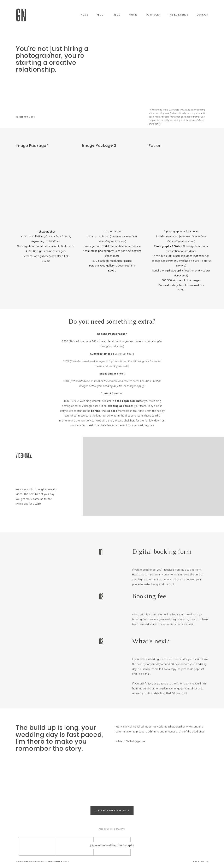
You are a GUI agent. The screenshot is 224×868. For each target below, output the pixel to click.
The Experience (178, 15)
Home (84, 15)
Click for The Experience (112, 810)
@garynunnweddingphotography (112, 845)
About (101, 15)
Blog (117, 15)
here (133, 421)
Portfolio (153, 15)
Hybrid (133, 15)
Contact (202, 15)
